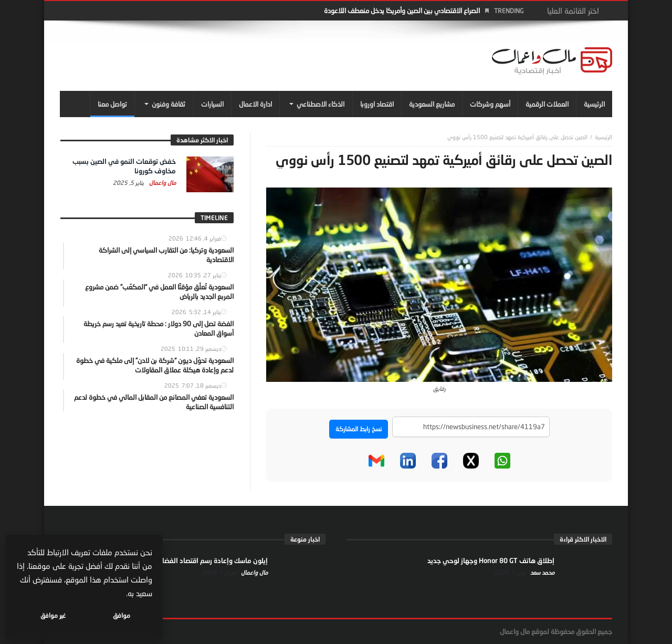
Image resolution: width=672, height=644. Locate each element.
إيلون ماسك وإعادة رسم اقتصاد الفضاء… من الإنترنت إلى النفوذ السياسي (164, 560)
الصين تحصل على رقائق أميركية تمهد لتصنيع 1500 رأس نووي (517, 137)
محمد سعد (542, 572)
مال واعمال (162, 183)
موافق (122, 615)
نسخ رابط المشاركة (359, 429)
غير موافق (53, 615)
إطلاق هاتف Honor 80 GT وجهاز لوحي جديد (491, 560)
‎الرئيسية (603, 137)
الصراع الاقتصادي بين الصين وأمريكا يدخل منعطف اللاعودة (402, 11)
